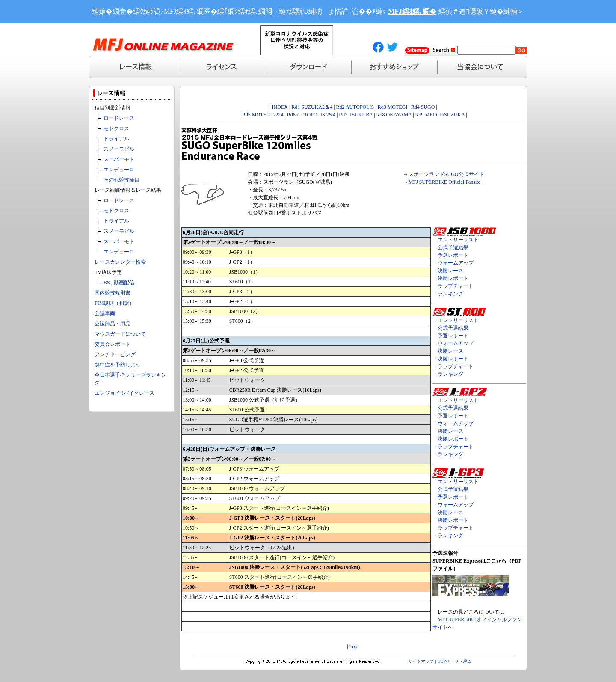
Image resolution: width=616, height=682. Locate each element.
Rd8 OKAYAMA (394, 115)
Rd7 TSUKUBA (356, 115)
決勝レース (450, 271)
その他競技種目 (121, 180)
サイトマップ (421, 661)
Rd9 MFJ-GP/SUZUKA (440, 115)
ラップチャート (456, 286)
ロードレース (119, 118)
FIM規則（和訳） (114, 303)
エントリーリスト (458, 240)
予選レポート (453, 255)
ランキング (450, 294)
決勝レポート (453, 278)
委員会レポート (113, 344)
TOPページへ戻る (455, 661)
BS (107, 283)
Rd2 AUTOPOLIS (354, 107)
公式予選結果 (453, 247)
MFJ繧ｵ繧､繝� (412, 11)
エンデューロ (119, 170)
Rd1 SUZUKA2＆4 (312, 107)
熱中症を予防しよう (118, 365)
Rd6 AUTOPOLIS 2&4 (311, 115)
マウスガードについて (120, 334)
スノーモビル (119, 149)
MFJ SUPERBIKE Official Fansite (444, 182)
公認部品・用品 (113, 324)
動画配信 (124, 283)
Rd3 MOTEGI (393, 107)
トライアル (116, 139)
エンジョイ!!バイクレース (124, 393)
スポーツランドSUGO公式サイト (446, 174)
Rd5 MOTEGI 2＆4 (263, 115)
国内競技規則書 (113, 293)
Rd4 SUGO (423, 107)
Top (354, 646)
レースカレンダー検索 (120, 262)
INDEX (280, 107)
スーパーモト (119, 159)
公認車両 (105, 313)
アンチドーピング (115, 354)
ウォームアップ (456, 263)
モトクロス (116, 128)
